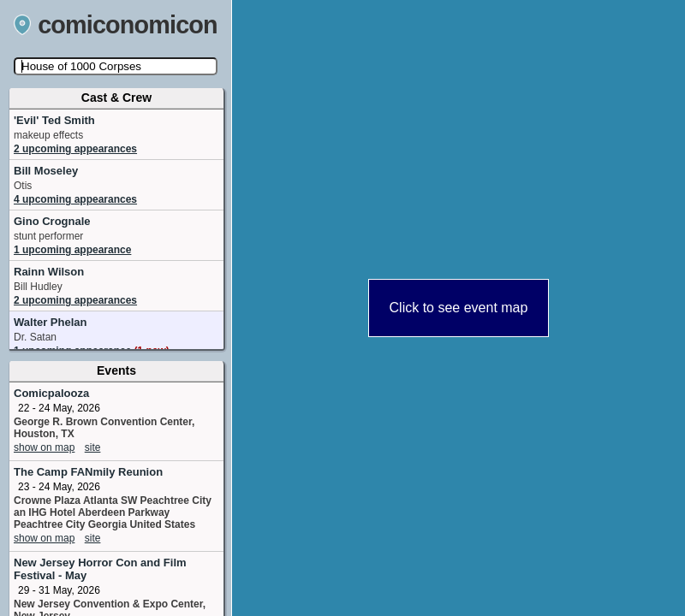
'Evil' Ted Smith (54, 120)
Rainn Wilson (49, 272)
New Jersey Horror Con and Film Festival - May (100, 569)
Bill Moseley (46, 171)
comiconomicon (116, 25)
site (93, 447)
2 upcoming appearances (75, 149)
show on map (44, 447)
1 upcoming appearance (72, 250)
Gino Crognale (52, 221)
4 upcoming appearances (75, 199)
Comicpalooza (51, 393)
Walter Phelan (50, 322)
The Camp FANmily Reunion (88, 472)
